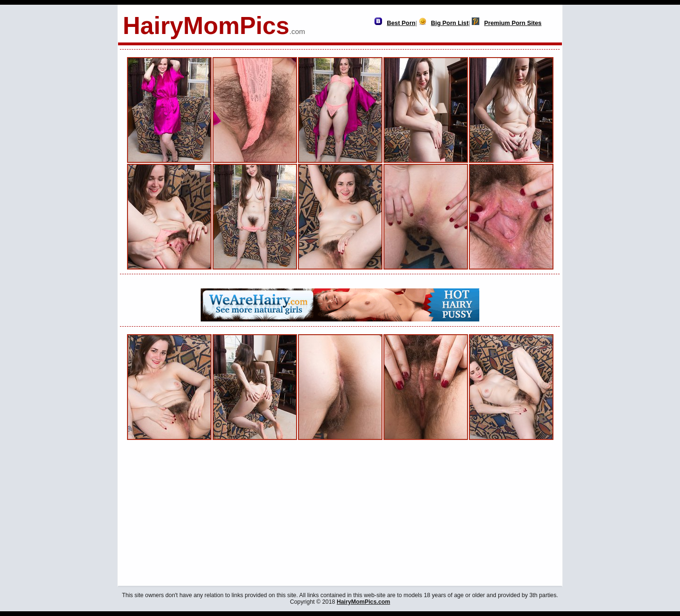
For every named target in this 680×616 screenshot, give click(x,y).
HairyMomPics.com (363, 602)
